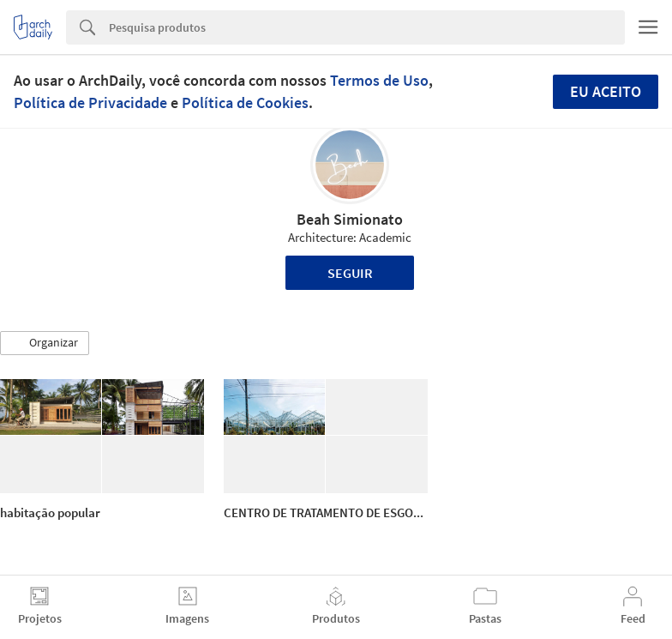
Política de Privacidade (90, 102)
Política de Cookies (245, 102)
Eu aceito (606, 91)
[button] (45, 343)
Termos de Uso (379, 80)
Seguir (350, 273)
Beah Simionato (350, 219)
